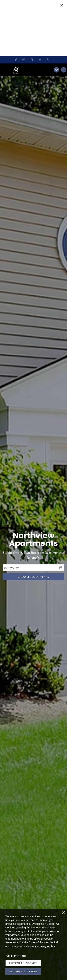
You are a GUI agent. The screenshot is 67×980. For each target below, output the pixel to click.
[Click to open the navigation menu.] (64, 49)
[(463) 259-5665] (48, 39)
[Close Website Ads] (62, 5)
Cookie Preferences (16, 956)
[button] (24, 39)
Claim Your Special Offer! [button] (28, 27)
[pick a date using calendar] (61, 547)
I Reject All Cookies (23, 963)
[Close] (63, 913)
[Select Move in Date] (30, 547)
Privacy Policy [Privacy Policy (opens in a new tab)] (46, 946)
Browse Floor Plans (34, 556)
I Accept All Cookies (23, 971)
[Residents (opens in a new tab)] (56, 49)
